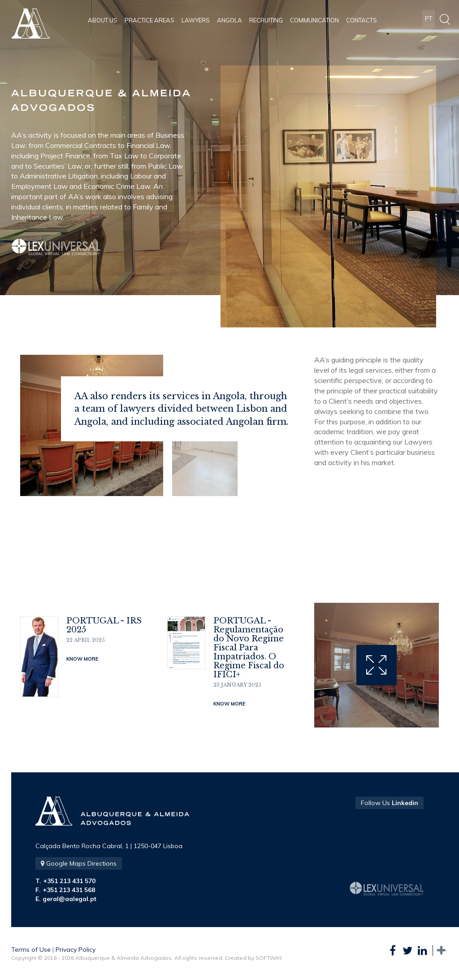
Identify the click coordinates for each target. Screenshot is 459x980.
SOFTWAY (268, 958)
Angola (229, 20)
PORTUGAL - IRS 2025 (104, 625)
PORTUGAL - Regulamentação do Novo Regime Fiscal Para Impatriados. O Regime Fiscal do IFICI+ (249, 648)
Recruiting (266, 20)
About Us (103, 20)
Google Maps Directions (79, 863)
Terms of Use (31, 950)
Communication (314, 20)
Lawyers (196, 20)
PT (429, 20)
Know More (82, 659)
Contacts (362, 20)
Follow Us (390, 803)
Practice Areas (149, 20)
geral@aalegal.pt (69, 899)
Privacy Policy (76, 950)
